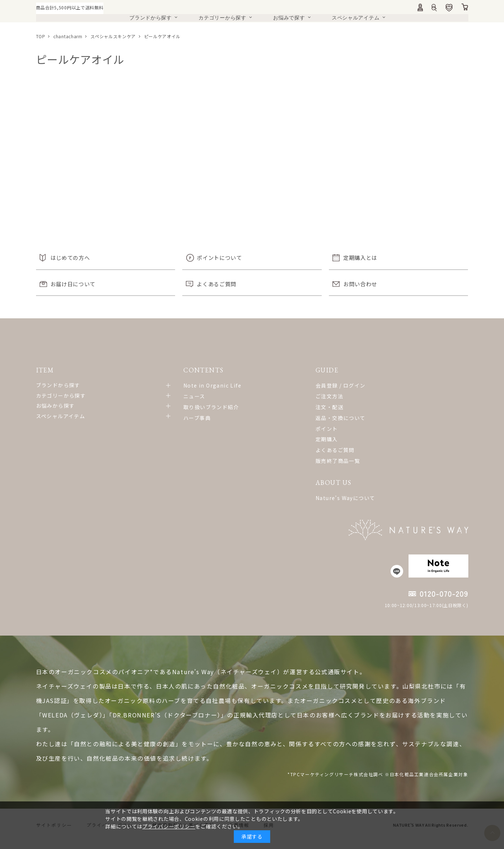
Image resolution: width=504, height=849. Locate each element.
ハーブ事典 (155, 418)
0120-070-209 (444, 602)
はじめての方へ (70, 258)
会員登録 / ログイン (254, 385)
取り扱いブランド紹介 (169, 407)
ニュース (152, 396)
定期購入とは (360, 258)
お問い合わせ (360, 284)
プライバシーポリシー (169, 826)
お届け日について (73, 284)
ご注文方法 (243, 396)
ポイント (240, 429)
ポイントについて (219, 258)
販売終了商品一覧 (251, 461)
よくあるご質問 (217, 284)
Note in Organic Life (170, 385)
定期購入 (240, 439)
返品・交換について (254, 418)
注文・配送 (243, 407)
